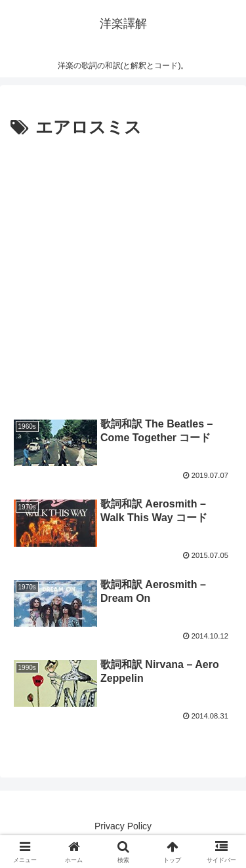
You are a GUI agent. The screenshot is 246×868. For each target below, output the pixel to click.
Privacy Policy (123, 826)
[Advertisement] (123, 272)
